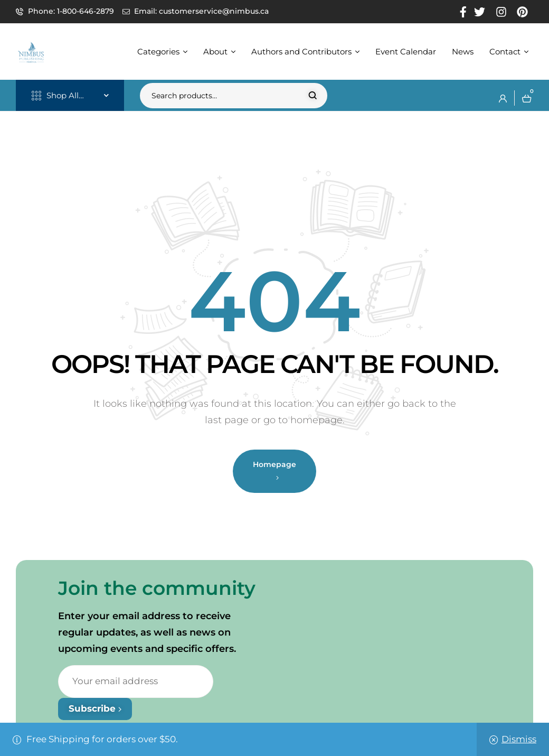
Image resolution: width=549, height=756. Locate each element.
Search (313, 96)
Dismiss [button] (519, 739)
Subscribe (95, 708)
